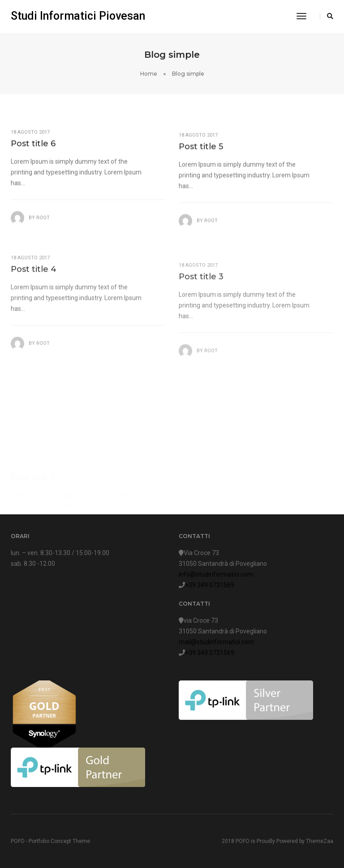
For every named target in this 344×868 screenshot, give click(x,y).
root (43, 222)
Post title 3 (201, 292)
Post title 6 (33, 148)
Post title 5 (201, 154)
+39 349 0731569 (210, 585)
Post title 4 (34, 280)
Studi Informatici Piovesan (78, 16)
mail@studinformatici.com (216, 642)
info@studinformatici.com (216, 574)
